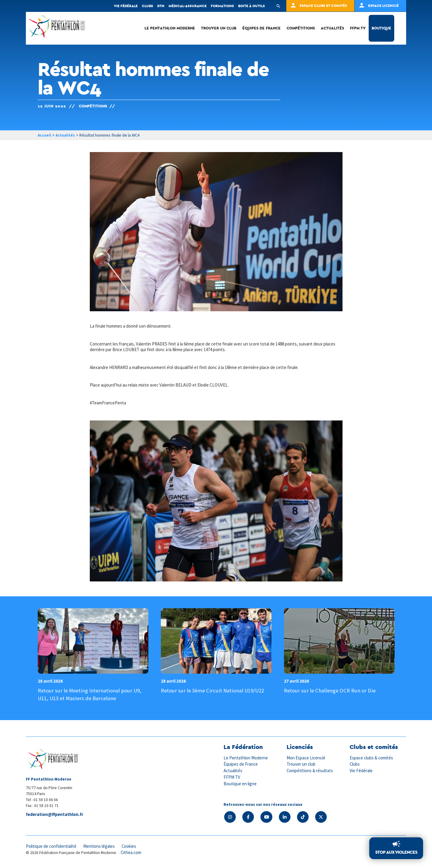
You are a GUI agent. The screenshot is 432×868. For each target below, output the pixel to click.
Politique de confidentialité (52, 846)
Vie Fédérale (361, 771)
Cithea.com (131, 853)
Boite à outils (252, 6)
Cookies (131, 846)
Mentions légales (100, 846)
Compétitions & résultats (310, 771)
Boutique (381, 28)
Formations (222, 6)
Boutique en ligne (240, 783)
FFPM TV (358, 28)
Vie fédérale (126, 6)
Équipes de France (261, 28)
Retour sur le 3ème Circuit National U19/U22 (213, 691)
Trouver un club (219, 28)
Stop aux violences (396, 852)
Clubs (147, 6)
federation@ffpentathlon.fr (55, 815)
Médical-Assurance (188, 6)
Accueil (45, 135)
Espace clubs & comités (372, 758)
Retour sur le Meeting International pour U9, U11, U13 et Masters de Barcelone (91, 695)
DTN (161, 6)
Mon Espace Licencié (306, 758)
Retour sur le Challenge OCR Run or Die (331, 691)
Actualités (332, 28)
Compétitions (301, 28)
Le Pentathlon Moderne (170, 28)
